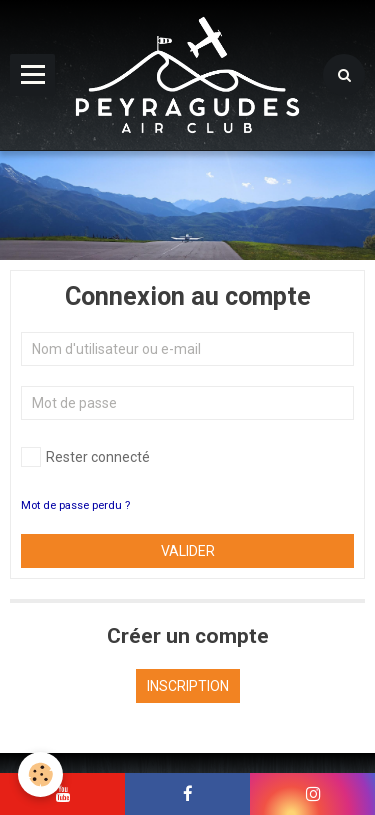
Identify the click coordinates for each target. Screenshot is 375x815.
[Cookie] (40, 774)
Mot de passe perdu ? (75, 505)
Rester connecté (85, 457)
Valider (188, 551)
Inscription (188, 686)
